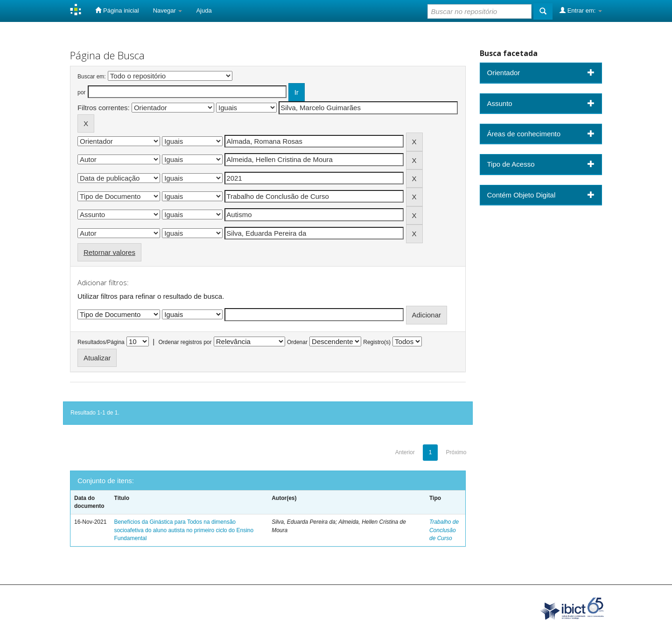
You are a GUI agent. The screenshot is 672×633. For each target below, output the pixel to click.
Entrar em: (581, 10)
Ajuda (204, 11)
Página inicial (117, 10)
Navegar (168, 11)
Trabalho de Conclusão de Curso (444, 530)
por (81, 92)
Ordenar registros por (185, 342)
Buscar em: (92, 77)
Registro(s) (377, 342)
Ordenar (297, 342)
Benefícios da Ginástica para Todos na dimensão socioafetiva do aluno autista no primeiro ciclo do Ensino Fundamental (184, 530)
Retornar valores (109, 252)
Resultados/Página (101, 342)
